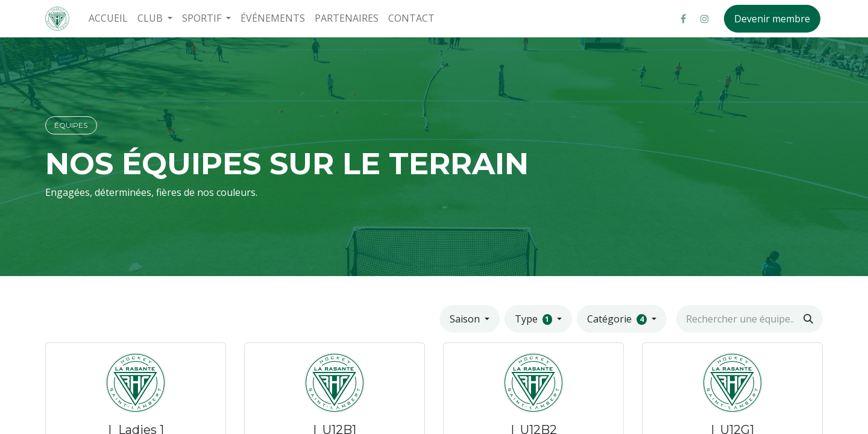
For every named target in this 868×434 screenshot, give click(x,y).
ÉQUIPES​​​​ (71, 125)
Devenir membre (772, 19)
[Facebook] (683, 19)
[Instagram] (705, 19)
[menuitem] (108, 18)
